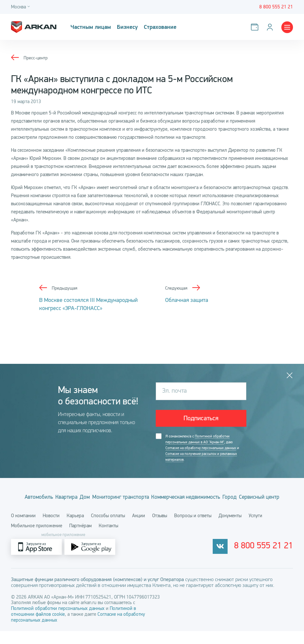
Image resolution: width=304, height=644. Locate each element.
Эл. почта (175, 391)
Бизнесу (129, 27)
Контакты (108, 539)
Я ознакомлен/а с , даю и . (204, 449)
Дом (96, 498)
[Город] (21, 7)
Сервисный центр (152, 510)
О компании (23, 529)
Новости (51, 529)
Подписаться (201, 418)
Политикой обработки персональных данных (58, 621)
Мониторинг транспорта (140, 498)
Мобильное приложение (37, 539)
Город (269, 498)
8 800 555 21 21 (270, 560)
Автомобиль (34, 498)
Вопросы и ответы (193, 529)
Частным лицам (92, 27)
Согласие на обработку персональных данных (203, 449)
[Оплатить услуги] (256, 27)
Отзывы (160, 529)
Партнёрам (80, 539)
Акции (139, 529)
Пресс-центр (36, 58)
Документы (230, 529)
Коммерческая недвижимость (215, 498)
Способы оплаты (108, 529)
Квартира (70, 498)
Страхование (163, 27)
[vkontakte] (233, 560)
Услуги (255, 529)
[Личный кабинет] (271, 27)
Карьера (75, 529)
